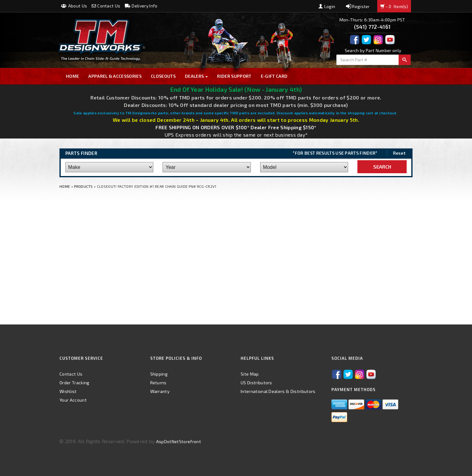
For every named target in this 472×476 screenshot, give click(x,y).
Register (358, 6)
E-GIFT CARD (274, 76)
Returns (158, 383)
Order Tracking (74, 383)
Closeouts (163, 76)
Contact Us (106, 6)
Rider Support (234, 76)
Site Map (250, 374)
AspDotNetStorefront (179, 441)
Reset (399, 153)
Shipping (159, 374)
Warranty (160, 391)
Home (72, 76)
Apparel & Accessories (115, 76)
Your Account (73, 400)
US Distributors (256, 383)
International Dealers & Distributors (278, 391)
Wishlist (68, 391)
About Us (74, 6)
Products (83, 186)
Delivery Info (141, 6)
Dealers (197, 76)
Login (327, 6)
